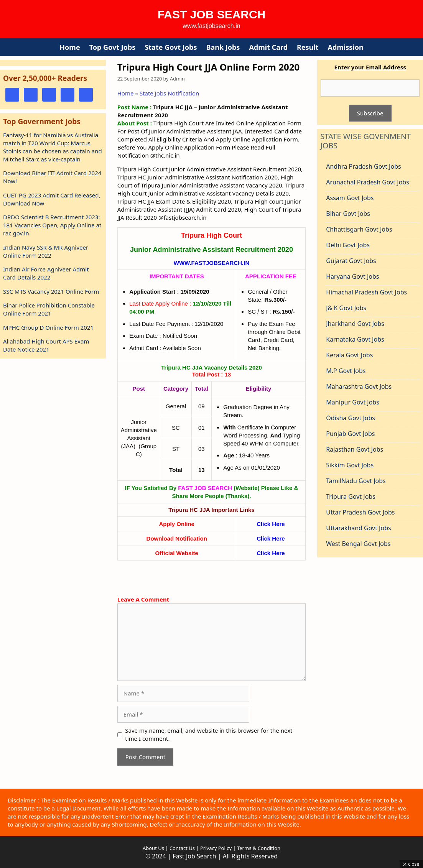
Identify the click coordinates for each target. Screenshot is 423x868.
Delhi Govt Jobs (348, 245)
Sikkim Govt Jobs (350, 465)
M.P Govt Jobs (346, 371)
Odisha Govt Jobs (351, 418)
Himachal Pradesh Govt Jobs (366, 292)
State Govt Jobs (171, 47)
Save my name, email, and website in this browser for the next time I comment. (209, 734)
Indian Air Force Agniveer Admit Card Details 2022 (46, 273)
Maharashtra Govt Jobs (359, 386)
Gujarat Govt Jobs (351, 261)
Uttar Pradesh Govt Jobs (360, 512)
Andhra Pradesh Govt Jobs (363, 166)
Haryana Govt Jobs (352, 276)
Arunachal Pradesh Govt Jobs (368, 182)
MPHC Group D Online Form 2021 (48, 327)
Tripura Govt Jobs (351, 496)
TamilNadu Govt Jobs (356, 481)
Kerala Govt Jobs (349, 355)
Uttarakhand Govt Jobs (358, 528)
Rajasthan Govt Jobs (355, 449)
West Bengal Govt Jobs (358, 544)
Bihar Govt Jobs (348, 214)
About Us (153, 848)
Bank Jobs (223, 47)
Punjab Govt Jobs (350, 434)
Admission (346, 47)
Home (70, 47)
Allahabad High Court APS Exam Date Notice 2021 (46, 345)
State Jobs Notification (169, 93)
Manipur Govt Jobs (353, 402)
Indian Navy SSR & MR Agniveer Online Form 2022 (46, 251)
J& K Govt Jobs (346, 308)
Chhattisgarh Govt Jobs (359, 229)
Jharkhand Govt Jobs (355, 324)
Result (308, 47)
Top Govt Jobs (113, 47)
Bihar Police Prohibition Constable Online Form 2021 (49, 309)
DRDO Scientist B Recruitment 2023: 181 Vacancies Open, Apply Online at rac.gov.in (52, 225)
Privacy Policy (215, 848)
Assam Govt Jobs (350, 198)
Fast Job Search (212, 14)
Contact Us (182, 848)
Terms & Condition (259, 848)
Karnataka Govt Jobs (355, 339)
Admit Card (268, 47)
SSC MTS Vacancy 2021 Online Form (51, 291)
